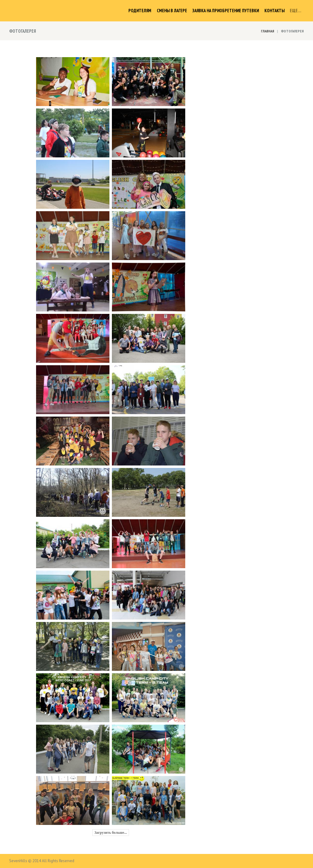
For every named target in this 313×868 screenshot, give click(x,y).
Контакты (274, 11)
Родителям (140, 11)
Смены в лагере (172, 11)
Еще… (295, 11)
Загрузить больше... (111, 833)
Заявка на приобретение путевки (226, 11)
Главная (267, 31)
